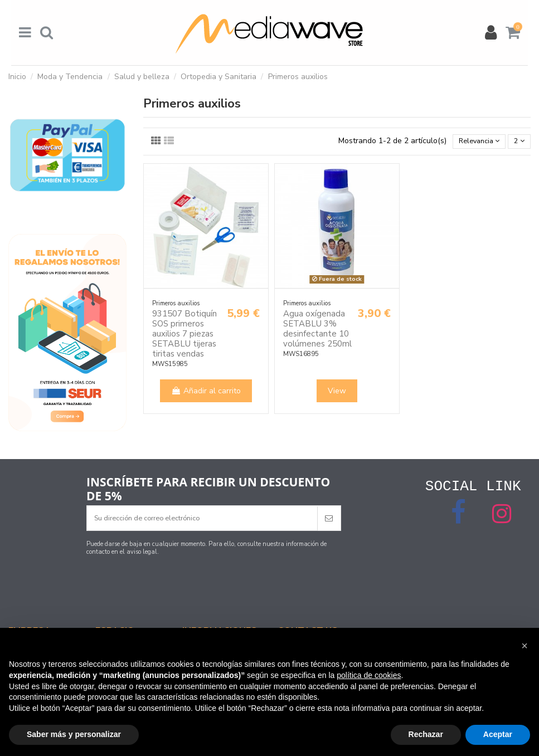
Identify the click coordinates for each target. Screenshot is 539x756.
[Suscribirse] (329, 519)
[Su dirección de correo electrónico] (202, 519)
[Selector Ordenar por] (473, 142)
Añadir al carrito (206, 392)
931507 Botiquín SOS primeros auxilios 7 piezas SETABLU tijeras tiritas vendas (184, 335)
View (337, 392)
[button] (525, 646)
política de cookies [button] (369, 675)
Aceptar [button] (498, 734)
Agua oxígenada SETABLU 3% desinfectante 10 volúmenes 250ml (317, 330)
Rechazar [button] (426, 734)
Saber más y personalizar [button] (74, 734)
